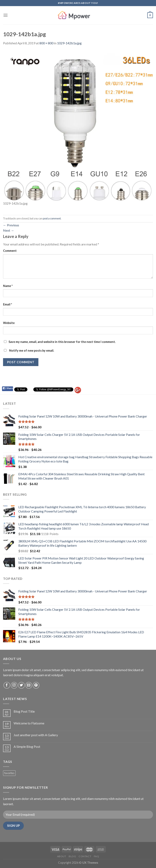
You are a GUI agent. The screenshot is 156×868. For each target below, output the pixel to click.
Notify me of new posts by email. (32, 351)
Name (8, 286)
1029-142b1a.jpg (69, 43)
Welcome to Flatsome (29, 723)
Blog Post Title (24, 711)
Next (9, 230)
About (62, 856)
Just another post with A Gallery (36, 735)
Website (9, 323)
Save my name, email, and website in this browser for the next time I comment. (62, 342)
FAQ (96, 856)
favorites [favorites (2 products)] (9, 773)
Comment (10, 251)
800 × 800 (46, 43)
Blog (72, 856)
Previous (11, 225)
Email (8, 304)
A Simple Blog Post (27, 746)
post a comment (52, 218)
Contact (85, 856)
